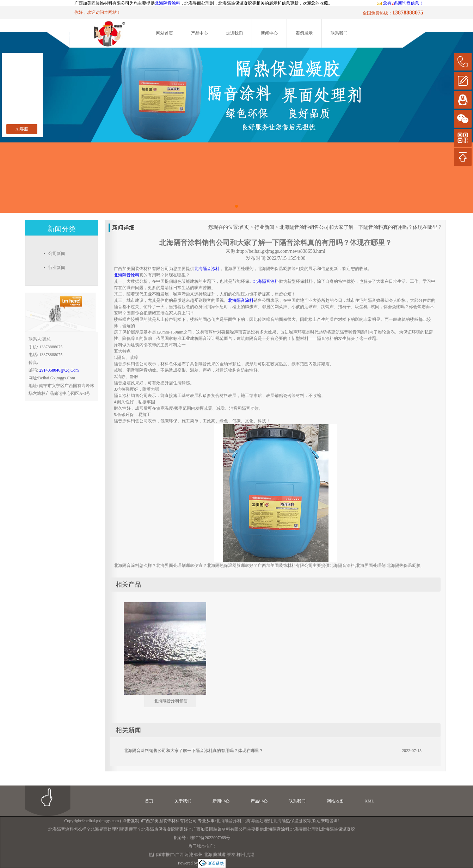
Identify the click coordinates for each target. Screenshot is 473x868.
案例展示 (304, 33)
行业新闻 (264, 227)
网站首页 (165, 33)
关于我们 (183, 801)
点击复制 (131, 821)
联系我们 (339, 33)
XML (370, 801)
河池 (189, 855)
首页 (244, 227)
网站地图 (335, 801)
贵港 (250, 855)
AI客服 (22, 129)
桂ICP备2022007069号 (210, 838)
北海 (208, 855)
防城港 (220, 855)
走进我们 (234, 33)
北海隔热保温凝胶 (290, 821)
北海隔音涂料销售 (171, 701)
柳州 (241, 855)
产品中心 (199, 33)
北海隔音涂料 (167, 3)
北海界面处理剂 (257, 821)
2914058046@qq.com (59, 370)
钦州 (198, 855)
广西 (179, 855)
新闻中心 (269, 33)
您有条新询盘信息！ (400, 3)
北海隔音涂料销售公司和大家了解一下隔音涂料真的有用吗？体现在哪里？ (361, 227)
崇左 (231, 855)
